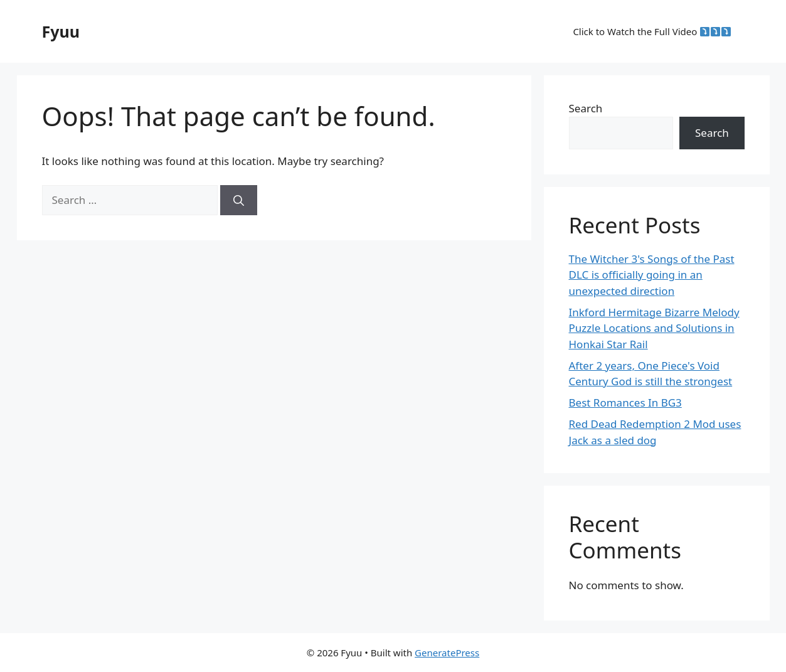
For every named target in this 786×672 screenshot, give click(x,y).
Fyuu (61, 31)
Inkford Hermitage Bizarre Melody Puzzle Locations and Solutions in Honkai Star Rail (654, 328)
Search (586, 108)
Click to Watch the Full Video (652, 31)
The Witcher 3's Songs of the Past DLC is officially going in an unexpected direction (652, 275)
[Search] (239, 200)
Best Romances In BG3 (625, 403)
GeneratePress (447, 653)
